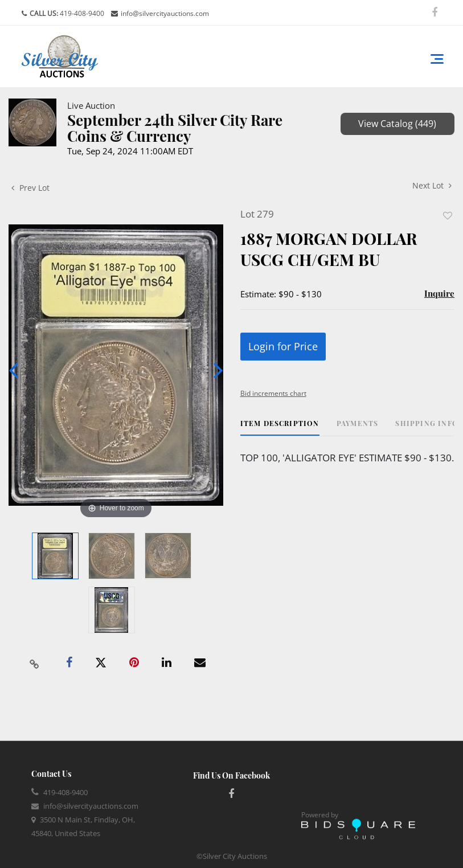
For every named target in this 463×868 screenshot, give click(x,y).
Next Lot (432, 185)
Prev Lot (30, 188)
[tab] (280, 427)
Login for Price (283, 346)
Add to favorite (448, 216)
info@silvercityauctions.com (165, 13)
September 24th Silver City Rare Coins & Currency (175, 128)
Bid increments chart (273, 393)
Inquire (439, 293)
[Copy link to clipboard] (35, 663)
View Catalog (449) (397, 124)
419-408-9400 (81, 13)
